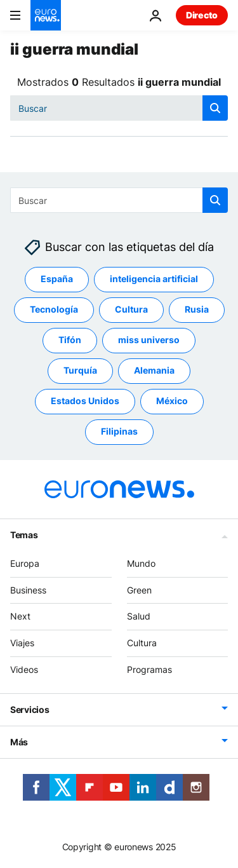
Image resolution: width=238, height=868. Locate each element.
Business (28, 590)
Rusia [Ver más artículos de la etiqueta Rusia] (197, 310)
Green (139, 590)
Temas (24, 535)
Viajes (22, 643)
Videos (24, 669)
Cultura (142, 643)
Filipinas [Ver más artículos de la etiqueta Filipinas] (119, 432)
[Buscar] (119, 108)
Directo (202, 15)
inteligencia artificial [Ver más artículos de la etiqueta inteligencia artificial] (154, 279)
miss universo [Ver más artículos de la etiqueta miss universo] (149, 340)
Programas (149, 669)
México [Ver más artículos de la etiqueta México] (172, 401)
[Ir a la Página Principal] (46, 15)
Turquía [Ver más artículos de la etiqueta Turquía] (80, 371)
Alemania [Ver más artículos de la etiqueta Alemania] (154, 371)
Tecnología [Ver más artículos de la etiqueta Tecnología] (54, 310)
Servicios (30, 709)
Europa (25, 563)
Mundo (141, 563)
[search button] (215, 108)
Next (20, 617)
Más (19, 742)
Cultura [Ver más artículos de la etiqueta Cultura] (131, 310)
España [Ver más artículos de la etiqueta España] (57, 279)
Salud (139, 617)
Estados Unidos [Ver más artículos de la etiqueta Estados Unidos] (85, 401)
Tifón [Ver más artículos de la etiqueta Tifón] (70, 340)
